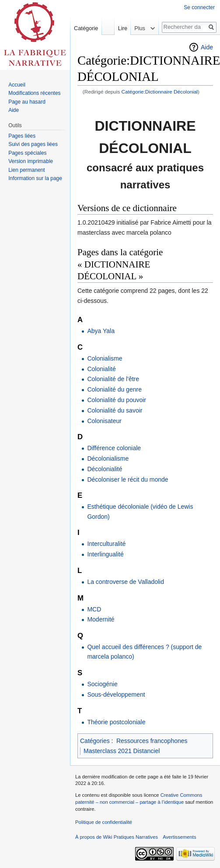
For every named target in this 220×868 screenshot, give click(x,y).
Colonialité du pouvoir (117, 400)
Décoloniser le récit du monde (127, 479)
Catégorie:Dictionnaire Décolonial (160, 92)
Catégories (95, 741)
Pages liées (22, 136)
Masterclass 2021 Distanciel (122, 751)
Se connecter (199, 7)
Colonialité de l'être (113, 379)
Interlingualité (105, 554)
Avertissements (179, 837)
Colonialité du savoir (115, 410)
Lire (120, 28)
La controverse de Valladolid (126, 582)
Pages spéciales (27, 153)
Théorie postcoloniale (116, 722)
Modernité (101, 619)
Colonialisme (105, 358)
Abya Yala (101, 331)
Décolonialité (105, 469)
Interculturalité (106, 544)
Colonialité (101, 369)
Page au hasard (27, 102)
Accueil (17, 85)
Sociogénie (102, 684)
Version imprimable (31, 161)
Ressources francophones (152, 741)
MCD (94, 609)
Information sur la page (35, 178)
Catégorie (86, 28)
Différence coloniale (114, 448)
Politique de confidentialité (104, 822)
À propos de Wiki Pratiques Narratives (117, 837)
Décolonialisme (108, 458)
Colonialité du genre (114, 389)
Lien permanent (26, 170)
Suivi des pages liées (33, 144)
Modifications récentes (34, 93)
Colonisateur (104, 421)
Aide (207, 47)
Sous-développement (116, 694)
